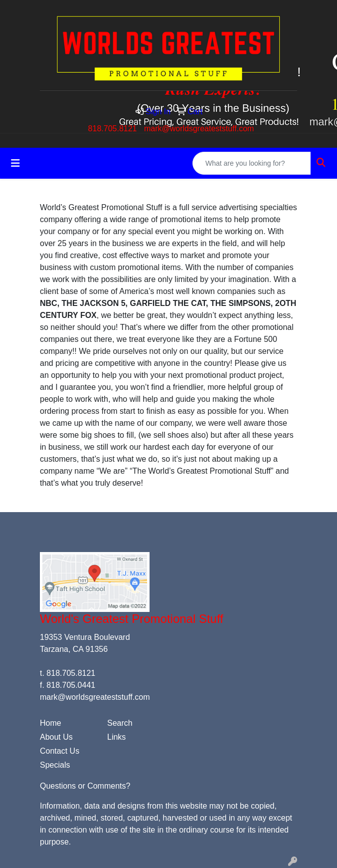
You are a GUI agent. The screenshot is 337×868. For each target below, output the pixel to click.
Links (116, 737)
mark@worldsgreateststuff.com (199, 129)
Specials (55, 765)
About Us (56, 737)
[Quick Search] (252, 163)
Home (51, 723)
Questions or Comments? (85, 786)
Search (120, 723)
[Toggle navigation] (15, 163)
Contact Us (60, 751)
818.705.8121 (113, 129)
